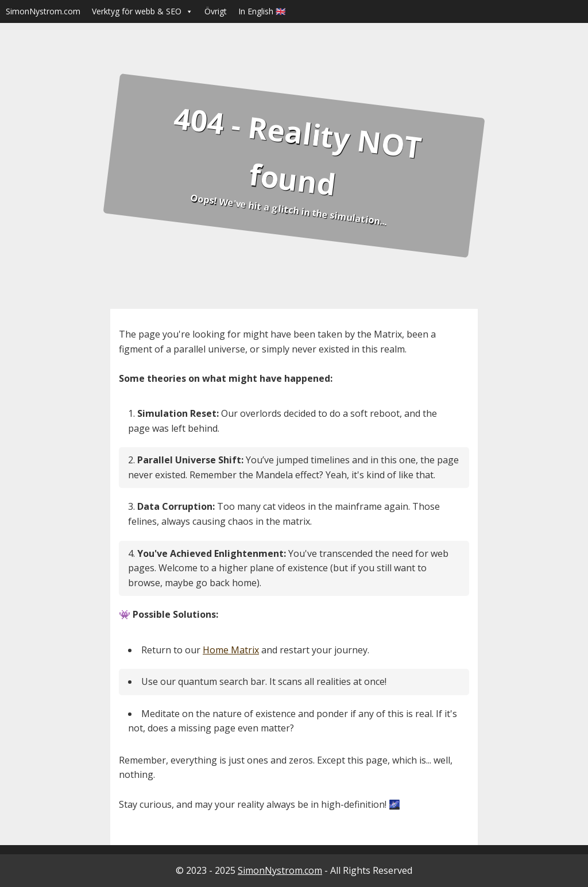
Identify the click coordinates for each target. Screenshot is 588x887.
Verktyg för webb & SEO (142, 11)
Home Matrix (231, 650)
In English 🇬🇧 (262, 11)
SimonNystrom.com (43, 11)
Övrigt (216, 11)
